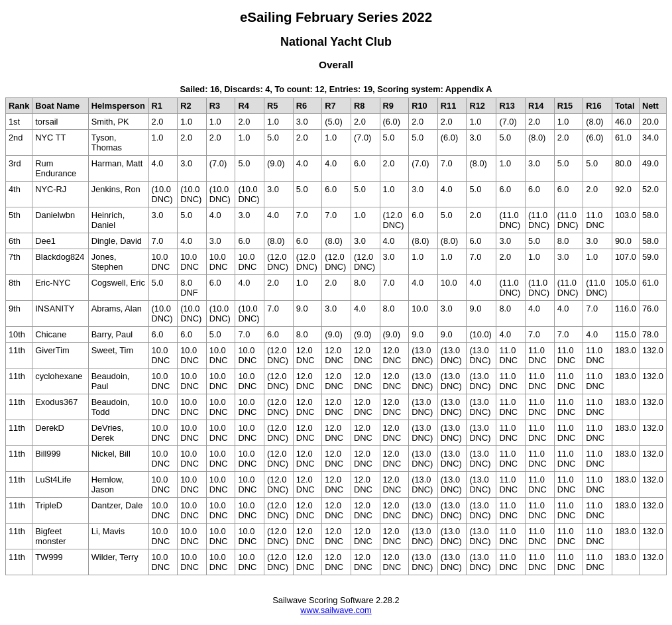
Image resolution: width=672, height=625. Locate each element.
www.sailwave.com (336, 610)
